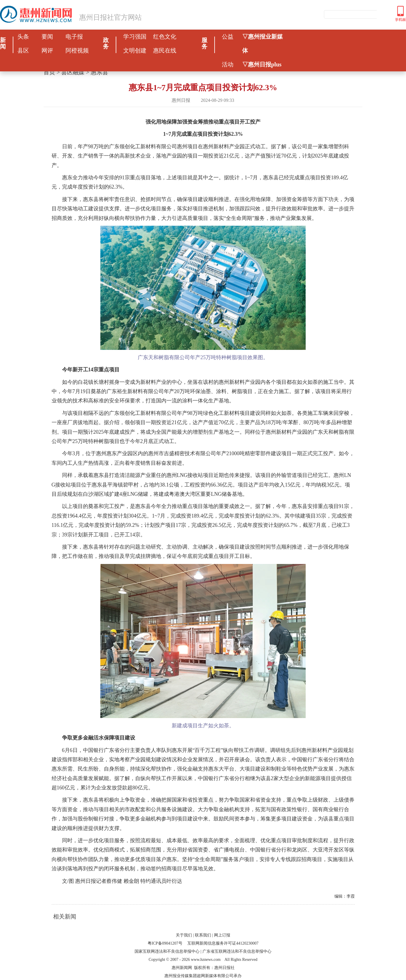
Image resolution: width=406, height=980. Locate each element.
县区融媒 (73, 72)
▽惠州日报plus (262, 64)
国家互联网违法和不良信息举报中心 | (168, 951)
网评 (47, 50)
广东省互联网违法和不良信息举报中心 (237, 951)
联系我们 (203, 935)
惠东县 (99, 72)
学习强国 (135, 37)
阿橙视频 (77, 50)
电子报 (74, 37)
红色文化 (165, 37)
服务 (204, 43)
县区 (23, 50)
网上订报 (222, 935)
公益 (228, 37)
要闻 (47, 37)
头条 (23, 37)
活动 (228, 64)
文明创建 (135, 50)
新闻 (3, 43)
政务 (106, 43)
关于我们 (184, 935)
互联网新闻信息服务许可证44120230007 (223, 943)
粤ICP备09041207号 (165, 943)
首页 (49, 72)
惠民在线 (165, 50)
